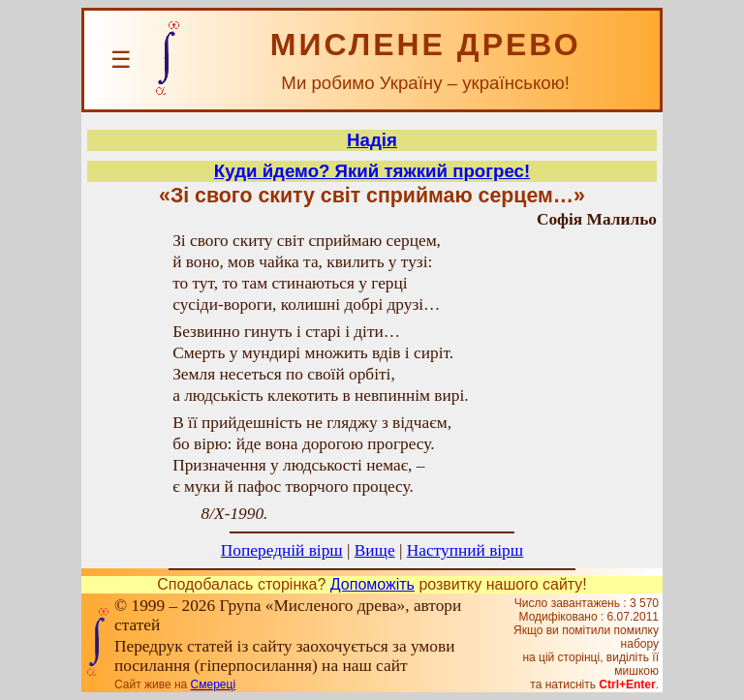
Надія (372, 140)
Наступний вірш (465, 550)
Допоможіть (372, 584)
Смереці (213, 685)
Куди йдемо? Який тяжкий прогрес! (372, 171)
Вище (375, 550)
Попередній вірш (282, 550)
